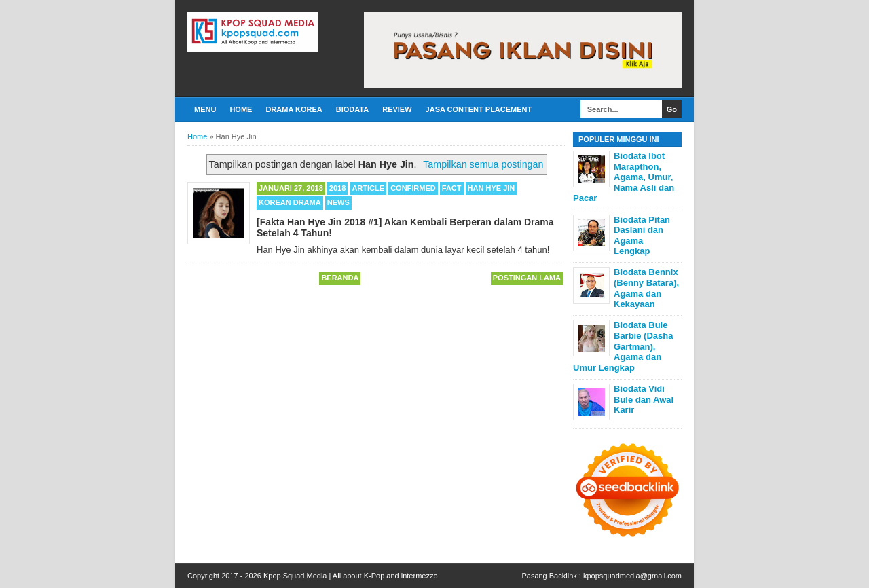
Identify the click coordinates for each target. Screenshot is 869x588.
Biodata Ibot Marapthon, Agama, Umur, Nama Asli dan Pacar (624, 177)
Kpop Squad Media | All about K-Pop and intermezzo (351, 576)
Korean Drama (290, 202)
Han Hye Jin (492, 188)
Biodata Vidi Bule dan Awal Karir (644, 399)
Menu (205, 109)
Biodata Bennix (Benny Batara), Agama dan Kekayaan (646, 288)
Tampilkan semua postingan (483, 164)
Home (241, 109)
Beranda (340, 278)
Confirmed (413, 188)
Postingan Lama (527, 278)
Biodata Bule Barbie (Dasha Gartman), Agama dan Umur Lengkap (623, 346)
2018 (337, 188)
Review (397, 109)
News (338, 202)
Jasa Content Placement (479, 109)
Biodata (352, 109)
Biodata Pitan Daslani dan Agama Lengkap (642, 236)
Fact (452, 188)
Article (368, 188)
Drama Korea (294, 109)
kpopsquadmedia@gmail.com (632, 576)
